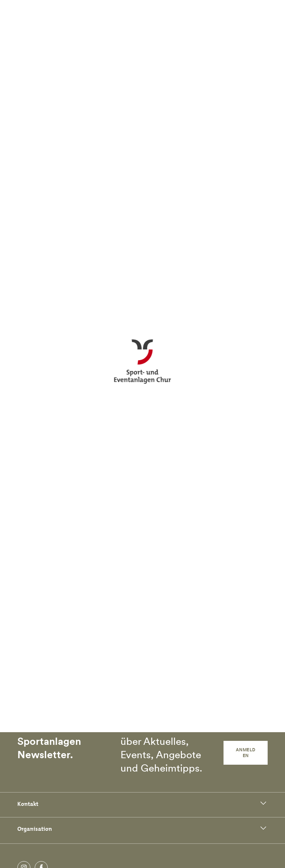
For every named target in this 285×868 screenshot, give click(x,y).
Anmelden (246, 753)
